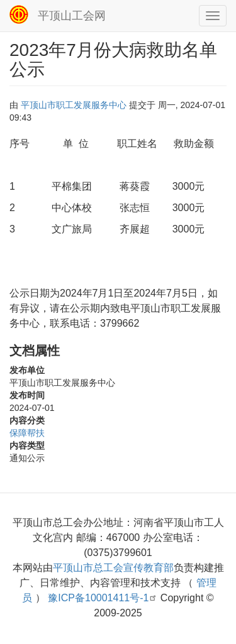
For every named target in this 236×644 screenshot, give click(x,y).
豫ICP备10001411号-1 (103, 598)
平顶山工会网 (72, 16)
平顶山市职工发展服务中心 (74, 105)
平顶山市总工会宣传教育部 (113, 568)
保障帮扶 (27, 433)
